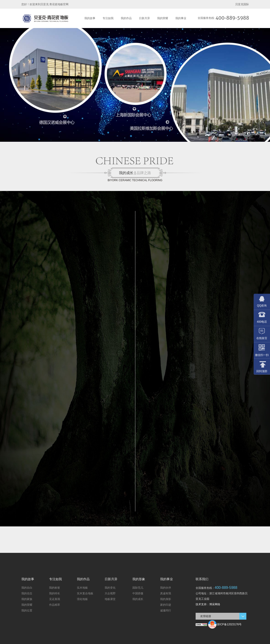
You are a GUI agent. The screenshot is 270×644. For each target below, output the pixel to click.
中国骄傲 (138, 593)
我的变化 (110, 588)
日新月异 (144, 18)
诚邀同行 (166, 611)
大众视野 (110, 593)
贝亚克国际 (242, 4)
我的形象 (139, 579)
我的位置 (27, 611)
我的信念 (27, 593)
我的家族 (27, 599)
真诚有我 (166, 593)
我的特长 (55, 593)
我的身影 (166, 599)
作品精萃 (55, 605)
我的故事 (90, 18)
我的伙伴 (166, 588)
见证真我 (55, 599)
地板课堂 (110, 599)
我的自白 (27, 588)
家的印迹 (166, 605)
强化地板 (82, 599)
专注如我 (108, 18)
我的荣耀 (163, 18)
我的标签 (55, 588)
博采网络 (215, 604)
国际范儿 (138, 588)
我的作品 (126, 18)
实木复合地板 (85, 593)
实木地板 (82, 588)
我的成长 (138, 599)
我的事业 (181, 18)
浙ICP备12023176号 (229, 624)
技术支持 (201, 604)
